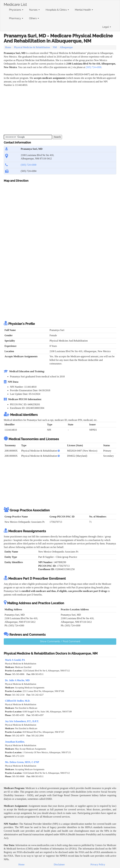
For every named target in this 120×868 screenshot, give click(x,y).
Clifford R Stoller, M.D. (18, 701)
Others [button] (34, 18)
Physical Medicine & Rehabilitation (32, 47)
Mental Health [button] (84, 10)
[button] (59, 451)
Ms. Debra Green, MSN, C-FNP (22, 762)
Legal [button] (107, 27)
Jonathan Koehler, (15, 742)
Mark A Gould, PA (15, 660)
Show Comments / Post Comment (60, 641)
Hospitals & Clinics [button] (57, 10)
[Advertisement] (61, 110)
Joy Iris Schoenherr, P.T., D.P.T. (22, 721)
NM (55, 47)
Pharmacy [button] (16, 18)
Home (8, 47)
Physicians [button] (16, 10)
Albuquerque (66, 47)
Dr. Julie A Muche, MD (17, 680)
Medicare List (15, 4)
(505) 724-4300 (94, 67)
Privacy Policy (98, 864)
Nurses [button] (34, 10)
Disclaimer (59, 864)
